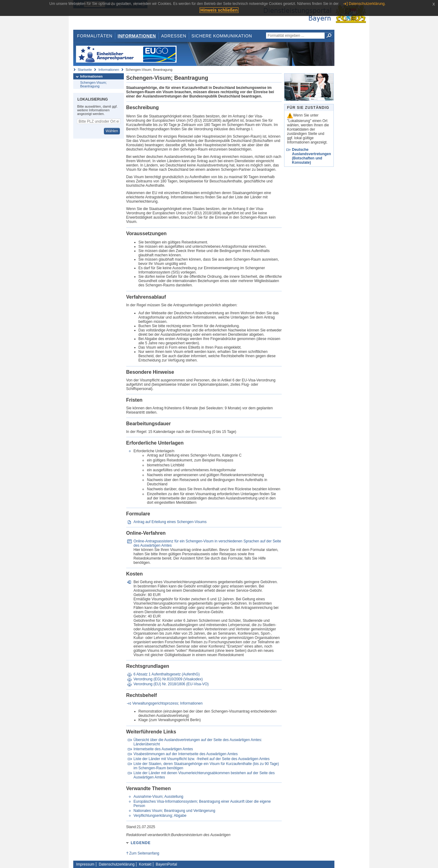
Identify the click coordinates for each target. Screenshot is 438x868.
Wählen (112, 131)
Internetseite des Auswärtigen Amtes (163, 749)
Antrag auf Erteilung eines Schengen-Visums (170, 522)
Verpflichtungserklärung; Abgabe (160, 816)
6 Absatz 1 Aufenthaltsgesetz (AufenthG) (166, 674)
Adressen (174, 36)
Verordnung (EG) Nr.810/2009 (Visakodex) (168, 679)
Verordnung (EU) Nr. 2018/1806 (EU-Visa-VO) (171, 684)
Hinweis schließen (219, 10)
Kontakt (145, 864)
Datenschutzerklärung (117, 864)
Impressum (85, 864)
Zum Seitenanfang (144, 853)
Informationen (137, 36)
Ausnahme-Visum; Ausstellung (158, 797)
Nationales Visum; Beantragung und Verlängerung (174, 811)
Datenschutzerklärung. (367, 4)
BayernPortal (166, 864)
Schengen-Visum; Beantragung (94, 84)
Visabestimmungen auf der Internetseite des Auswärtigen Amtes (185, 754)
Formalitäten (95, 36)
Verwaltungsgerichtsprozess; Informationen (168, 703)
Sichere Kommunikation (222, 36)
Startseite (85, 70)
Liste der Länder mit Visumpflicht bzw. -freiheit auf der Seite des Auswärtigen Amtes (201, 759)
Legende (141, 843)
